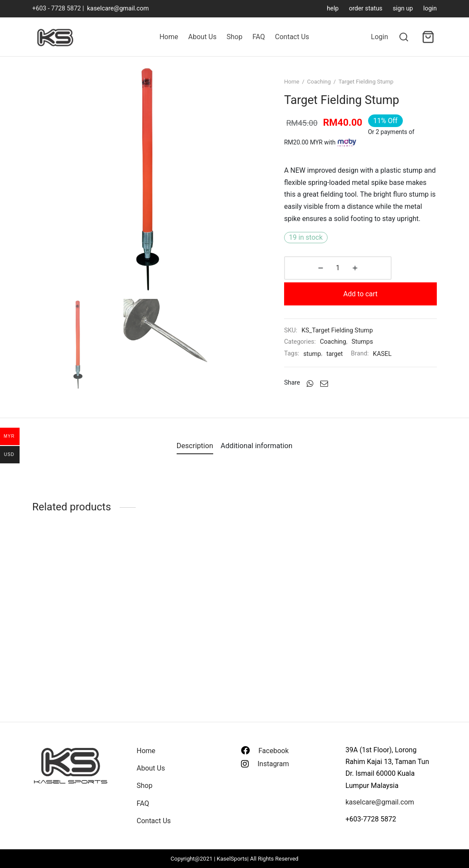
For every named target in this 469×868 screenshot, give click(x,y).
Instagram (273, 764)
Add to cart (391, 292)
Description (189, 455)
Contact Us (292, 37)
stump (323, 352)
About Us (203, 37)
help (333, 8)
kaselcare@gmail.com (118, 8)
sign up (403, 8)
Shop (234, 37)
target (346, 352)
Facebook (273, 751)
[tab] (189, 455)
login (430, 8)
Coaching (330, 94)
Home (169, 37)
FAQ (259, 37)
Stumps (374, 340)
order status (366, 8)
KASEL (394, 352)
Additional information (261, 455)
